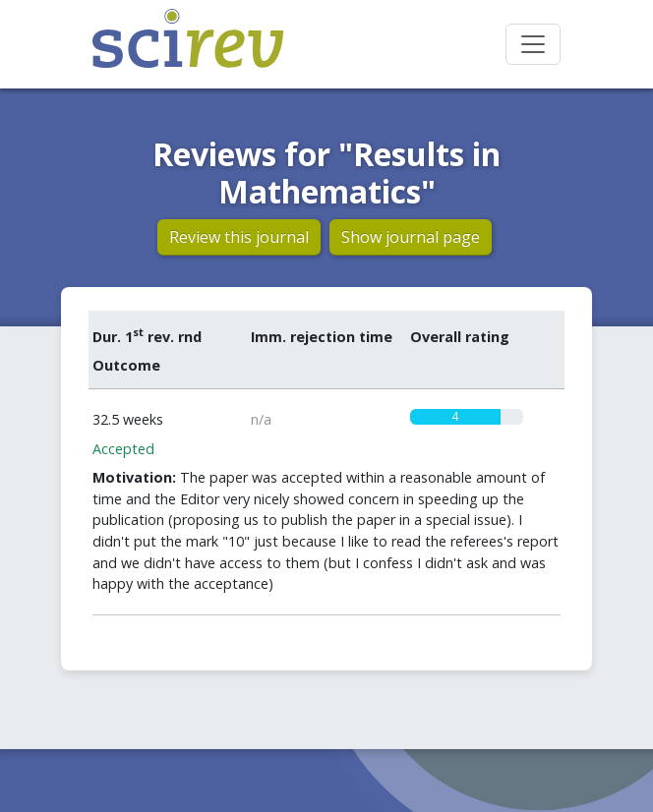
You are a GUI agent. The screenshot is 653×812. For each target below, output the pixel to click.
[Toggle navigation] (533, 44)
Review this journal (239, 237)
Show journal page (411, 237)
